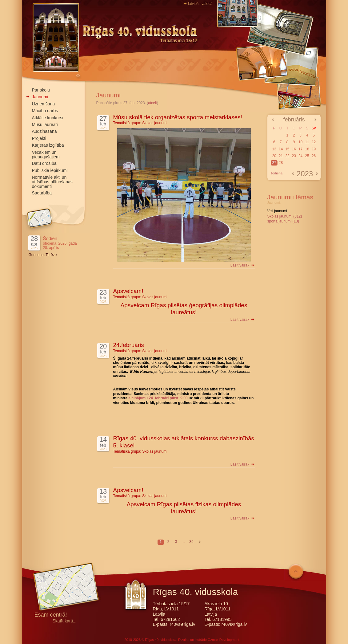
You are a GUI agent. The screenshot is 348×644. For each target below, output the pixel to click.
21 (281, 156)
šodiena (277, 173)
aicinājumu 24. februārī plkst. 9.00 (158, 398)
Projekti (39, 138)
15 (287, 149)
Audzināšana (44, 131)
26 (314, 156)
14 (281, 149)
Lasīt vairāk (243, 265)
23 (294, 156)
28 (281, 163)
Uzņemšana (44, 104)
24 (300, 156)
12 (314, 142)
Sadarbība (42, 193)
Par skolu (41, 90)
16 (294, 149)
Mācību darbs (45, 111)
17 (300, 149)
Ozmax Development (224, 640)
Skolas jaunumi (155, 123)
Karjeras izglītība (48, 145)
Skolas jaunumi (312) (285, 216)
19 (314, 149)
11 (307, 142)
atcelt (152, 103)
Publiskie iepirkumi (50, 170)
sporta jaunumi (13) (283, 221)
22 (287, 156)
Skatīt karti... (65, 621)
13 (274, 149)
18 (307, 149)
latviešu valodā (200, 4)
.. (184, 542)
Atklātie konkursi (48, 118)
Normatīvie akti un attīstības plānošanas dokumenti (52, 182)
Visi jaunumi (277, 211)
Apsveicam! (128, 291)
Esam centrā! (51, 615)
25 (307, 156)
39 (191, 542)
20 (274, 156)
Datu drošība (44, 163)
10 (300, 142)
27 (274, 163)
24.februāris (129, 345)
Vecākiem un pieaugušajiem (46, 155)
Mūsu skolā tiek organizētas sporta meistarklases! (178, 117)
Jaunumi (40, 97)
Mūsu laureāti (45, 124)
